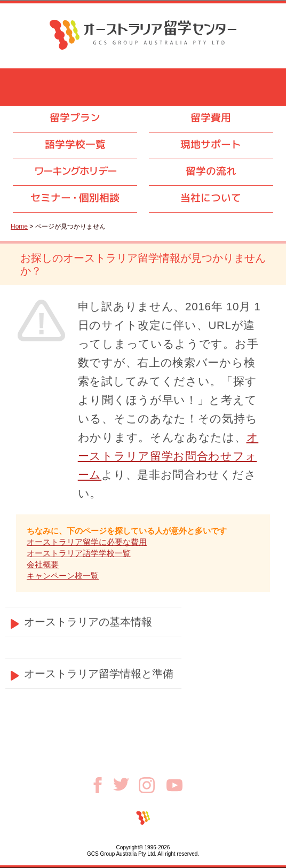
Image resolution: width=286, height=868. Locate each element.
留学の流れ (211, 171)
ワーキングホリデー (75, 171)
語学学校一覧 (75, 144)
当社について (211, 198)
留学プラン (75, 118)
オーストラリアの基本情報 (88, 622)
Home (19, 226)
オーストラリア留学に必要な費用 (87, 542)
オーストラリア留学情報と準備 (99, 674)
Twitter (126, 784)
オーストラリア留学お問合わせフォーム (168, 456)
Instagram (153, 785)
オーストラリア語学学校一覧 (79, 553)
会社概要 (43, 564)
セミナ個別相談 (75, 198)
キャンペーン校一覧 (63, 576)
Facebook (101, 785)
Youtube (174, 785)
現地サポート (211, 144)
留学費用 (211, 118)
